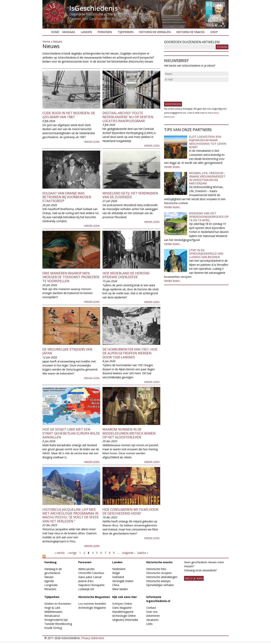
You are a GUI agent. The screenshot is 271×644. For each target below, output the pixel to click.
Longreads (51, 585)
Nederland (119, 569)
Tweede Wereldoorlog (58, 624)
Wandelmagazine (123, 612)
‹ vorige (72, 553)
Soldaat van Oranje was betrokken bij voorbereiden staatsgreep (67, 197)
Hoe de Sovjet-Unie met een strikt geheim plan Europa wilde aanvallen (71, 433)
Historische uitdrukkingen (162, 577)
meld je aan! (194, 578)
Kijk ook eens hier (125, 597)
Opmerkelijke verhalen (160, 585)
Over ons (152, 612)
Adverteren (153, 616)
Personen (105, 32)
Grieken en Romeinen (58, 604)
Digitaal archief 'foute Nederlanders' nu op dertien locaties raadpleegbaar (128, 117)
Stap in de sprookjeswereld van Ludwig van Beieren (206, 253)
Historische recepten (159, 573)
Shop (214, 32)
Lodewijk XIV (86, 589)
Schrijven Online (122, 604)
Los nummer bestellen (92, 604)
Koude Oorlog (53, 628)
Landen (86, 32)
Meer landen (120, 589)
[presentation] (193, 90)
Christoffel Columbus (91, 573)
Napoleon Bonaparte (91, 585)
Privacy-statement (93, 638)
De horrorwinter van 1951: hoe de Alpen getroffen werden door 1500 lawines (130, 353)
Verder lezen (92, 142)
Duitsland (118, 577)
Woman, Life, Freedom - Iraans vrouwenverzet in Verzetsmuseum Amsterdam (207, 178)
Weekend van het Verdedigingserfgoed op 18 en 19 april (209, 217)
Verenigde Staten (123, 581)
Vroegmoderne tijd (56, 620)
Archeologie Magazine (92, 608)
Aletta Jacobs (86, 569)
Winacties (50, 589)
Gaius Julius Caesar (90, 577)
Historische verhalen (155, 32)
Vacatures (152, 620)
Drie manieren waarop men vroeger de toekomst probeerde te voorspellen (71, 277)
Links (149, 624)
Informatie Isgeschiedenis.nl (158, 599)
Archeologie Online (124, 616)
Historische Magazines (94, 597)
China (116, 585)
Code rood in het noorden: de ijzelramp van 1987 (69, 115)
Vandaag (69, 32)
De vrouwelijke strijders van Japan (67, 351)
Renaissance (52, 616)
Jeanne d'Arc (86, 581)
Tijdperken (126, 32)
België (116, 573)
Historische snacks (190, 32)
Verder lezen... (173, 167)
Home (55, 32)
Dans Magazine (122, 608)
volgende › (128, 553)
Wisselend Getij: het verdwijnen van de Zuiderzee (130, 195)
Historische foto (156, 569)
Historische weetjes (158, 581)
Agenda (49, 581)
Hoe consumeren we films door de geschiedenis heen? (130, 511)
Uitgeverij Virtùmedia (125, 620)
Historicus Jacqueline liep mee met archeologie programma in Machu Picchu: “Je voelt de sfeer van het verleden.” (70, 515)
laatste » (143, 553)
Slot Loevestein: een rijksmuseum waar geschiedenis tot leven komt (208, 142)
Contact (151, 608)
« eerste (60, 553)
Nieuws (58, 42)
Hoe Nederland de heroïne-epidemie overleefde (127, 275)
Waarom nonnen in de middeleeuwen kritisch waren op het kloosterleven (129, 433)
